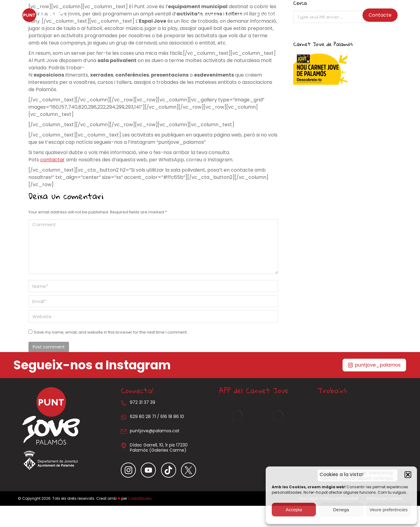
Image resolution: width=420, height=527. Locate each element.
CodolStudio (140, 498)
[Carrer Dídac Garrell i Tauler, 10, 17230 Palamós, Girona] (358, 435)
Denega (341, 510)
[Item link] (131, 470)
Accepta (294, 510)
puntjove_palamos (374, 365)
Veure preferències (389, 510)
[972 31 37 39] (124, 403)
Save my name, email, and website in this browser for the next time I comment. (111, 332)
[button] (408, 475)
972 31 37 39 (143, 402)
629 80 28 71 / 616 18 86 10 (157, 417)
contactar (52, 160)
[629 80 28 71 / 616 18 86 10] (124, 417)
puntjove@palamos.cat (155, 431)
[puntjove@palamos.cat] (124, 431)
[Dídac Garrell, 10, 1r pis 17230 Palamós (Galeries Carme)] (124, 446)
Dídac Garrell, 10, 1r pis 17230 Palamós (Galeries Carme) (159, 448)
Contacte (380, 15)
